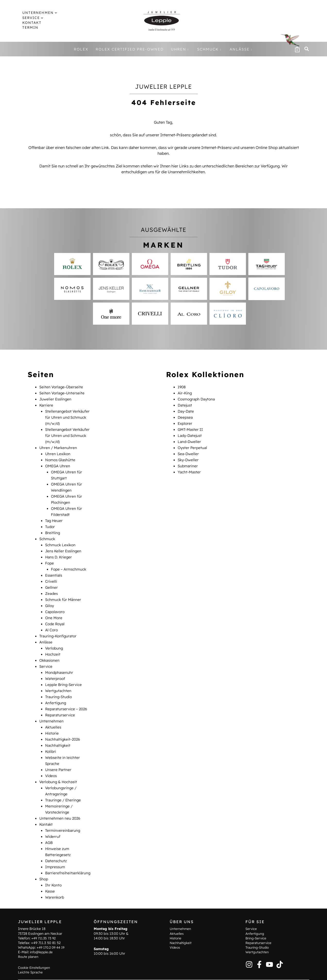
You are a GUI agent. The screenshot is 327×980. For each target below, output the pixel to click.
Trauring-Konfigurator (59, 626)
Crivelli (51, 573)
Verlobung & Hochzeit (59, 766)
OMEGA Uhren (58, 463)
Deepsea (186, 416)
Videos (51, 760)
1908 (182, 387)
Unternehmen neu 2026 (60, 801)
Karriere (46, 404)
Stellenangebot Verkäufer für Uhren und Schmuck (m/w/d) (68, 416)
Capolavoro (56, 603)
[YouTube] (269, 951)
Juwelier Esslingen (56, 399)
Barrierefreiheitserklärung (68, 853)
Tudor (50, 521)
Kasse (50, 871)
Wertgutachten (59, 678)
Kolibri (51, 737)
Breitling (53, 527)
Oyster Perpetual (193, 445)
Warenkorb (55, 877)
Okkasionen (50, 649)
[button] (37, 13)
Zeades (52, 585)
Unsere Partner (59, 754)
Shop (44, 859)
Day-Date (186, 410)
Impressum (56, 848)
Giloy (50, 597)
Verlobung (54, 638)
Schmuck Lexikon (61, 538)
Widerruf (53, 818)
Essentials (54, 568)
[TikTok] (280, 951)
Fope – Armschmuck (70, 562)
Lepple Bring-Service (64, 673)
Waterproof (56, 667)
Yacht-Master (190, 468)
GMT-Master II (191, 428)
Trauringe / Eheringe (64, 783)
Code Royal (56, 614)
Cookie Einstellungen (35, 954)
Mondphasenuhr (60, 661)
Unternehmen (52, 708)
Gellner (52, 579)
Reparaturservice (61, 702)
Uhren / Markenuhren (59, 445)
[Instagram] (249, 951)
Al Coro (52, 620)
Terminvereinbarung (63, 813)
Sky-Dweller (189, 457)
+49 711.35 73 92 (45, 925)
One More (54, 608)
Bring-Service (257, 925)
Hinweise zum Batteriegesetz (130, 973)
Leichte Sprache (31, 959)
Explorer (185, 422)
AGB (49, 824)
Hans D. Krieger (59, 550)
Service (46, 655)
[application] (51, 13)
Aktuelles (54, 713)
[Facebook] (259, 951)
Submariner (188, 463)
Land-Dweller (190, 439)
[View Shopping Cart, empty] (297, 49)
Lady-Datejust (191, 434)
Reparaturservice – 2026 (67, 696)
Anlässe (46, 632)
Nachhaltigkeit (58, 731)
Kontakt (46, 807)
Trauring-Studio (59, 684)
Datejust (185, 404)
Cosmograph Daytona (198, 399)
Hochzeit (53, 643)
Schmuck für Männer (64, 591)
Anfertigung (56, 690)
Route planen (29, 944)
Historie (52, 719)
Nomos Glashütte (61, 457)
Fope (50, 556)
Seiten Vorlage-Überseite (62, 387)
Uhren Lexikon (58, 451)
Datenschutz (56, 842)
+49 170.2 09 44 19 (52, 935)
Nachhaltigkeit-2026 (64, 725)
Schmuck (48, 533)
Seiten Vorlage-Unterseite (63, 393)
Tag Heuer (54, 515)
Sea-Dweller (189, 451)
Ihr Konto (54, 865)
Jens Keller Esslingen (64, 544)
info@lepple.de (42, 939)
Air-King (185, 393)
